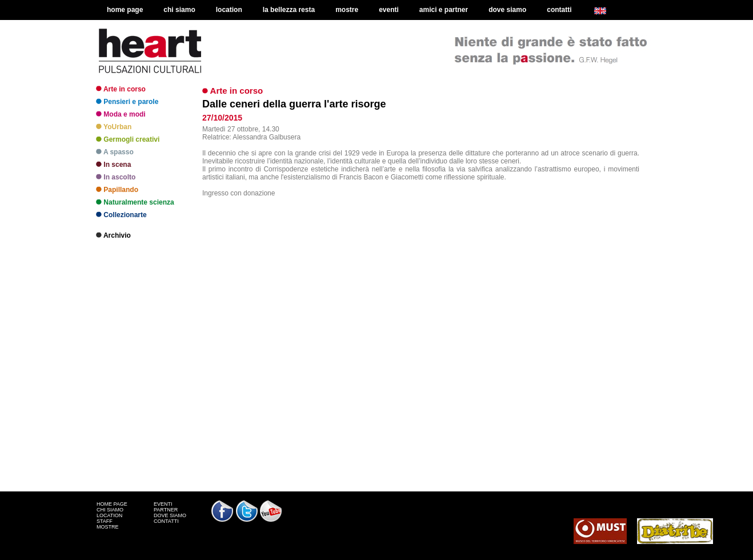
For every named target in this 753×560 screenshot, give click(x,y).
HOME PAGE (112, 504)
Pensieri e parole (127, 102)
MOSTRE (108, 527)
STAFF (105, 521)
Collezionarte (121, 215)
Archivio (113, 235)
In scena (113, 165)
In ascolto (116, 177)
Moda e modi (121, 114)
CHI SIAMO (110, 510)
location (229, 10)
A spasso (115, 152)
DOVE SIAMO (170, 515)
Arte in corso (121, 89)
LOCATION (109, 515)
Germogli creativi (128, 139)
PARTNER (166, 510)
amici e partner (444, 10)
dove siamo (507, 10)
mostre (347, 10)
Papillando (117, 190)
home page (125, 10)
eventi (389, 10)
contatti (559, 10)
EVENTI (163, 504)
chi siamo (179, 10)
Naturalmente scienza (135, 202)
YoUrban (114, 127)
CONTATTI (166, 521)
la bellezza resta (289, 10)
